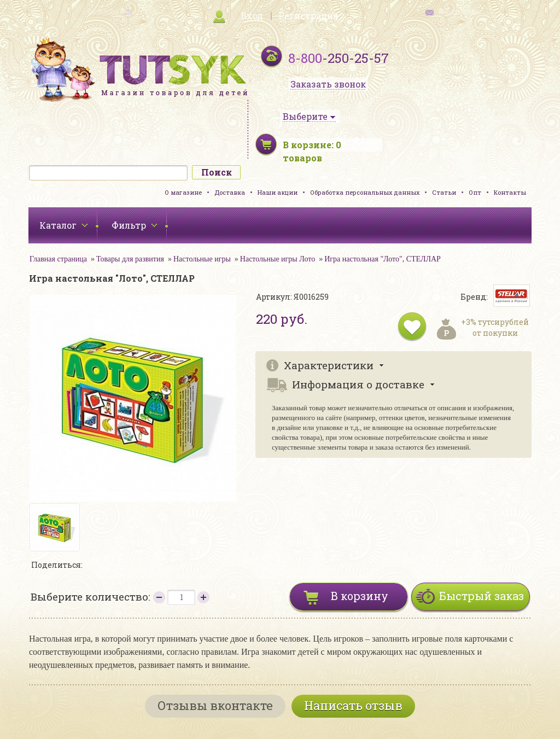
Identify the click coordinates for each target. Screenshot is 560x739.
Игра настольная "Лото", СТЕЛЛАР (383, 259)
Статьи (444, 192)
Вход (252, 16)
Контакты (510, 192)
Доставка (230, 192)
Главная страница (58, 259)
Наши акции (278, 192)
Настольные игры (202, 259)
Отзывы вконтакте (215, 705)
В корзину (360, 596)
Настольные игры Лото (278, 259)
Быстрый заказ (482, 596)
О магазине (183, 192)
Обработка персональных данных (365, 192)
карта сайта (103, 11)
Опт (475, 192)
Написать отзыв (353, 705)
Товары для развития (130, 259)
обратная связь (459, 11)
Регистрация (308, 16)
